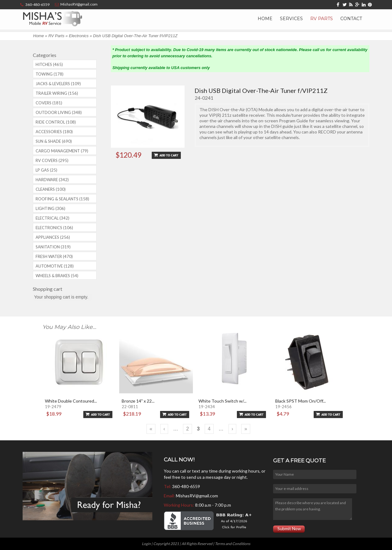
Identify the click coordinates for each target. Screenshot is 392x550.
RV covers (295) (52, 160)
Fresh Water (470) (54, 256)
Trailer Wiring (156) (57, 93)
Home (265, 19)
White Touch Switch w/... (222, 401)
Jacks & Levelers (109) (58, 84)
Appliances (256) (53, 237)
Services (291, 19)
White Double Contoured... (71, 401)
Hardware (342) (52, 180)
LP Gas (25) (46, 170)
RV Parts (322, 19)
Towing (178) (50, 74)
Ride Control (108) (56, 122)
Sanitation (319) (53, 247)
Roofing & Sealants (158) (62, 199)
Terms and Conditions (233, 544)
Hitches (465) (49, 64)
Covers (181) (49, 103)
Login (146, 544)
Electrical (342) (52, 218)
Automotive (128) (55, 266)
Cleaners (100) (51, 189)
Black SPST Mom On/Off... (301, 401)
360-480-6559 (186, 486)
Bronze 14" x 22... (138, 401)
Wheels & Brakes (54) (57, 276)
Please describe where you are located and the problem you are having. (312, 509)
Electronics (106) (54, 228)
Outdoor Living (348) (59, 112)
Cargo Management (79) (62, 151)
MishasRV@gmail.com (197, 496)
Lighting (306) (50, 208)
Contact (351, 19)
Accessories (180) (54, 132)
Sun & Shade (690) (54, 141)
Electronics (79, 36)
